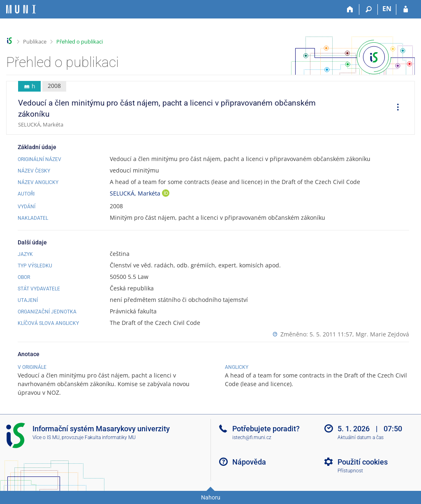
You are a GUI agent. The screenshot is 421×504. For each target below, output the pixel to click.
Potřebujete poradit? (266, 429)
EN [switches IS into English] (387, 9)
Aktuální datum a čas (361, 437)
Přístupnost (350, 471)
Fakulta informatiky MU (110, 437)
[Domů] (350, 9)
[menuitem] (395, 108)
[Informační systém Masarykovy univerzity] (21, 9)
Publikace (35, 41)
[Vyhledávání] (369, 9)
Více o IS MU (46, 437)
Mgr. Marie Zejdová (382, 334)
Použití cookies (363, 462)
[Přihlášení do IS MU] (406, 9)
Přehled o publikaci (80, 41)
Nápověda (249, 462)
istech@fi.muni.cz (252, 437)
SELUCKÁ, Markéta (136, 193)
